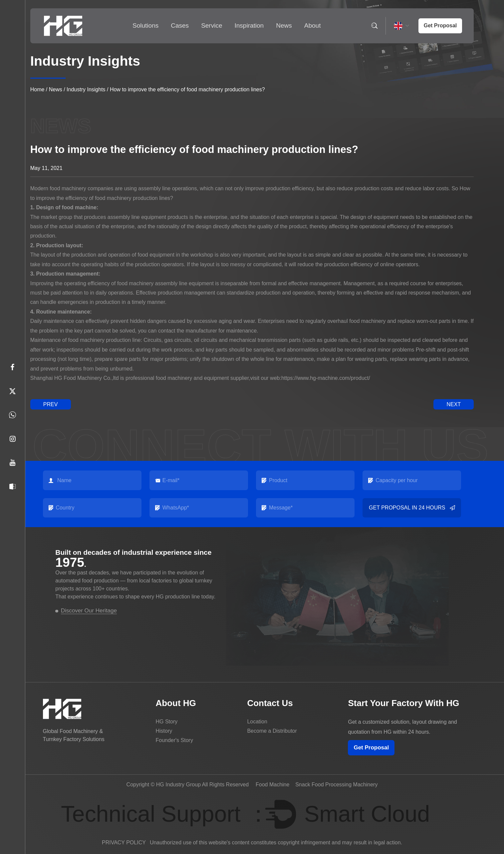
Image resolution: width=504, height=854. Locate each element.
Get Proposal (371, 748)
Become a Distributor (272, 731)
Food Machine (272, 785)
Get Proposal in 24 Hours (412, 508)
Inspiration (249, 25)
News (284, 25)
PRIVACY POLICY (124, 843)
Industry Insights (86, 89)
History (164, 731)
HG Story (166, 722)
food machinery (86, 340)
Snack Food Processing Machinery (336, 785)
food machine (79, 207)
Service (212, 25)
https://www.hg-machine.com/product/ (326, 378)
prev (51, 404)
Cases (180, 25)
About (313, 25)
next (454, 404)
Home (37, 89)
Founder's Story (174, 740)
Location (257, 722)
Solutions (145, 25)
